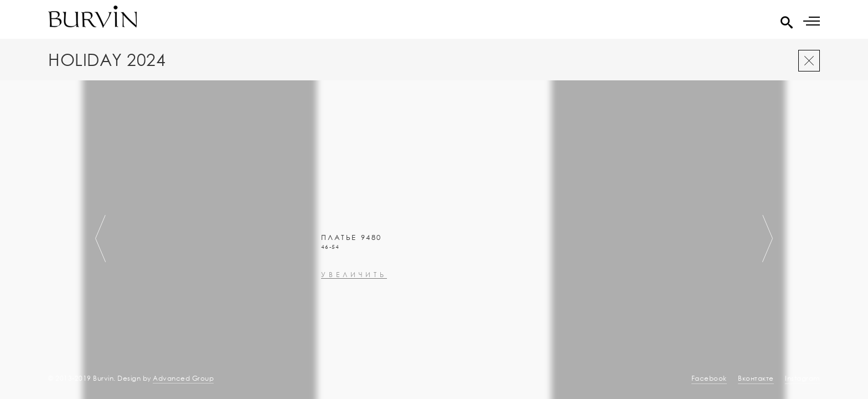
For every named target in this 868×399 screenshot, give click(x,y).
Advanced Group (183, 378)
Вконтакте (756, 378)
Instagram (802, 378)
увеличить (354, 342)
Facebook (709, 378)
